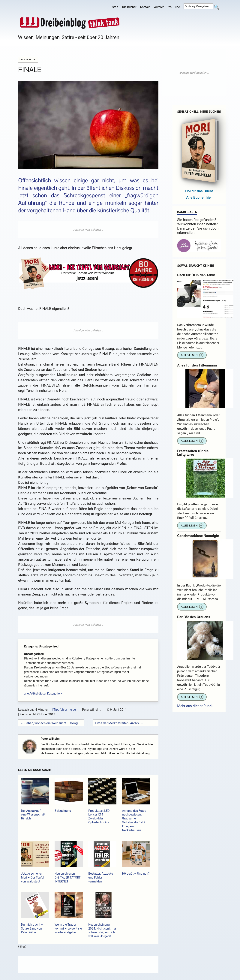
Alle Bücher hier (199, 197)
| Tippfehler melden (65, 710)
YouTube (174, 7)
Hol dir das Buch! (199, 191)
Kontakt (145, 7)
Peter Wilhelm (52, 739)
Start (115, 7)
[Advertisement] (88, 230)
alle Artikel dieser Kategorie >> (44, 694)
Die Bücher (129, 7)
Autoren (159, 7)
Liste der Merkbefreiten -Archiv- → (120, 723)
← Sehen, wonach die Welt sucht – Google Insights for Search (51, 723)
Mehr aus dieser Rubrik (195, 706)
